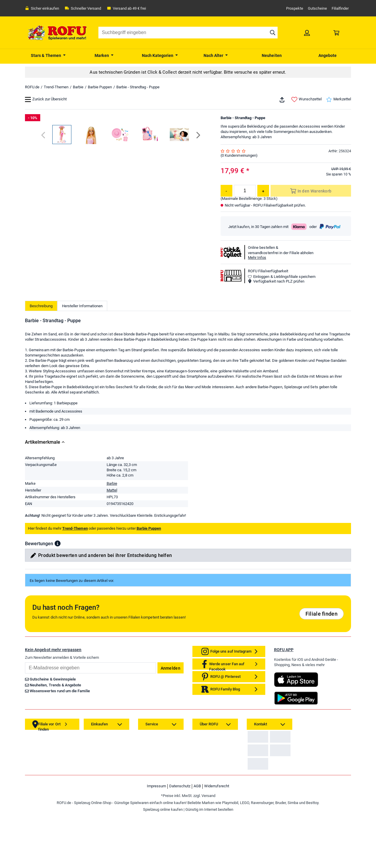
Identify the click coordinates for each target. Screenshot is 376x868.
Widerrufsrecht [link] (217, 840)
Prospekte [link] (295, 8)
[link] (307, 33)
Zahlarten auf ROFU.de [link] (268, 758)
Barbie (78, 87)
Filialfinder (340, 8)
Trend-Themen (56, 87)
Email (25, 679)
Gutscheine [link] (317, 8)
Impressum (156, 840)
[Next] (198, 282)
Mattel (112, 507)
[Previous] (44, 282)
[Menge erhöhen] (263, 191)
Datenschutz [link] (180, 840)
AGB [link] (197, 840)
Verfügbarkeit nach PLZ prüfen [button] (276, 281)
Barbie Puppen (100, 87)
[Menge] (245, 191)
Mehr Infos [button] (257, 257)
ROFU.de (32, 87)
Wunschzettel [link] (307, 99)
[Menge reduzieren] (226, 191)
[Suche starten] (273, 33)
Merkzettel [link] (339, 99)
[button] (58, 560)
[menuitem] (48, 55)
